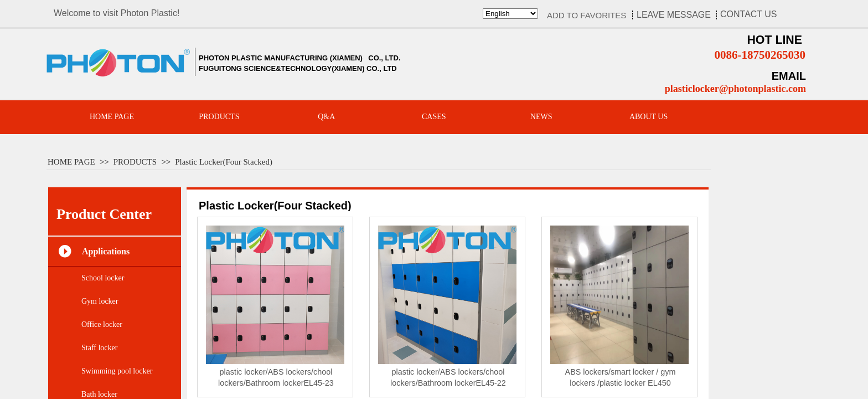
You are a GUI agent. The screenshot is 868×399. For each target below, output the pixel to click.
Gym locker (100, 301)
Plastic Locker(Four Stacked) (224, 162)
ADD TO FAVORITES (587, 15)
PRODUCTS (135, 162)
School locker (103, 278)
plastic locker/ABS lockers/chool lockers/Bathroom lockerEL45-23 (276, 377)
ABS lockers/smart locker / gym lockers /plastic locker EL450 (621, 377)
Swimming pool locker (117, 371)
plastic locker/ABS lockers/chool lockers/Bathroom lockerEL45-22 (448, 377)
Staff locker (99, 348)
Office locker (102, 324)
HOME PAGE (71, 162)
